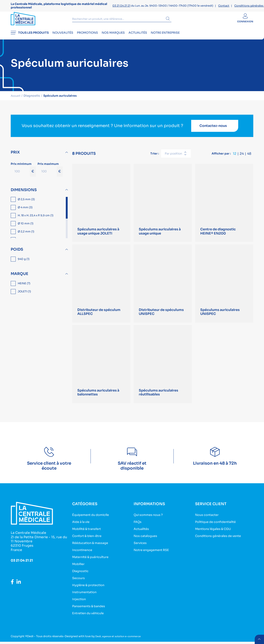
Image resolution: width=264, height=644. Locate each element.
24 (242, 155)
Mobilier (79, 568)
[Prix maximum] (47, 173)
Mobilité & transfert (89, 534)
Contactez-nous (213, 128)
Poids (17, 251)
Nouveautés (67, 36)
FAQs (138, 527)
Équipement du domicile (93, 520)
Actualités (156, 36)
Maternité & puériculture (93, 561)
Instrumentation (86, 595)
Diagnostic (81, 575)
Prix (15, 154)
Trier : (155, 155)
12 (235, 155)
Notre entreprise (188, 36)
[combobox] (176, 156)
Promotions (97, 36)
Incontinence (83, 554)
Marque (19, 276)
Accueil (16, 98)
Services (141, 547)
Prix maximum (50, 171)
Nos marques (127, 36)
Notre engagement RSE (153, 554)
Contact (224, 6)
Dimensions (24, 192)
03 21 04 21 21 (121, 6)
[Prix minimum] (20, 173)
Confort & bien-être (89, 541)
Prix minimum (23, 171)
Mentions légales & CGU (216, 534)
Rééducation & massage (92, 547)
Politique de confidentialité (218, 527)
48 (249, 155)
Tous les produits (30, 36)
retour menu (259, 639)
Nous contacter (208, 520)
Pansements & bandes (91, 609)
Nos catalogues (147, 541)
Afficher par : (221, 155)
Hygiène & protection (90, 588)
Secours (79, 582)
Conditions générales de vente (221, 541)
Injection (80, 602)
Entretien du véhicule (90, 616)
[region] (40, 220)
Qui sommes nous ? (150, 520)
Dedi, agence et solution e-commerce (121, 639)
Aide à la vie (82, 527)
